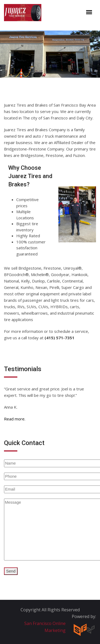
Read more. (15, 419)
